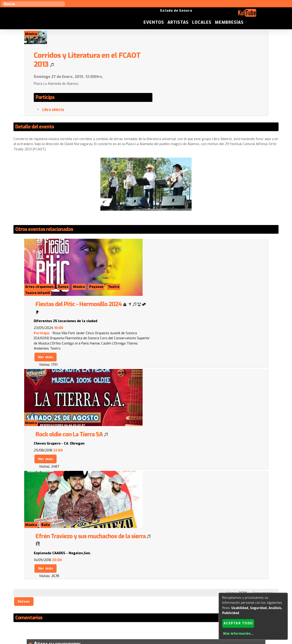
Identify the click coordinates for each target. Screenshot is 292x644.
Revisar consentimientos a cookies (146, 641)
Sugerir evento (113, 598)
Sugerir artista (60, 598)
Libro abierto (170, 96)
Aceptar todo (238, 623)
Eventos (190, 15)
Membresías (265, 15)
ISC (174, 598)
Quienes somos (192, 598)
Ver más (163, 287)
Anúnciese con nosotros (149, 598)
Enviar (43, 575)
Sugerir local (87, 598)
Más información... (238, 634)
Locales (238, 15)
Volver (24, 437)
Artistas (214, 15)
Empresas (215, 598)
